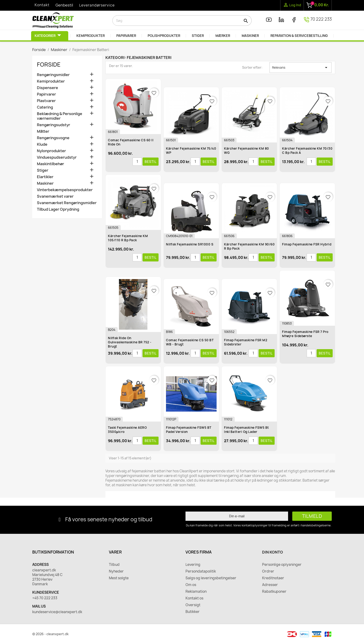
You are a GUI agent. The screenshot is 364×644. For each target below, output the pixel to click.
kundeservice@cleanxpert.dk (57, 612)
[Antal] (137, 162)
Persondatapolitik (201, 571)
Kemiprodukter (51, 81)
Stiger (43, 170)
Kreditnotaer (273, 578)
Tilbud (114, 565)
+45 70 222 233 (45, 598)
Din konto (273, 552)
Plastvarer (46, 101)
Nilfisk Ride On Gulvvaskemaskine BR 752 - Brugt (130, 342)
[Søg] (182, 21)
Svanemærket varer (55, 196)
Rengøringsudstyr (54, 125)
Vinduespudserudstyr (57, 157)
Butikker (193, 612)
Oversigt (193, 605)
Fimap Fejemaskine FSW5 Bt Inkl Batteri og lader (247, 430)
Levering (193, 565)
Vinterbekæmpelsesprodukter (65, 190)
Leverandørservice (97, 5)
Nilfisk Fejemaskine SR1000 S (190, 244)
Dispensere (47, 88)
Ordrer (268, 571)
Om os (191, 585)
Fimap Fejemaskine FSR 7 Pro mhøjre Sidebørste (305, 334)
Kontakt (42, 5)
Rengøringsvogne (53, 138)
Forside (49, 64)
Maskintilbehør (50, 164)
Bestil (151, 162)
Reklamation (196, 592)
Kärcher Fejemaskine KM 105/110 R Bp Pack (128, 238)
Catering (45, 107)
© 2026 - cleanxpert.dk (50, 634)
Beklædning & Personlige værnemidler (60, 116)
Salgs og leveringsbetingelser (211, 578)
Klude (42, 144)
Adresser (270, 585)
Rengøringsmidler (53, 75)
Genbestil (64, 5)
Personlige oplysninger (282, 565)
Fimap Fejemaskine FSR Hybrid (307, 244)
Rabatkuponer (274, 592)
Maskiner (45, 183)
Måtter (43, 131)
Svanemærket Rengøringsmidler (67, 203)
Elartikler (45, 177)
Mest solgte (119, 578)
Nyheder (116, 571)
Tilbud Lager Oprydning (58, 209)
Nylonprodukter (51, 151)
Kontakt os (194, 598)
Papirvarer (46, 94)
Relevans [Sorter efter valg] (301, 68)
